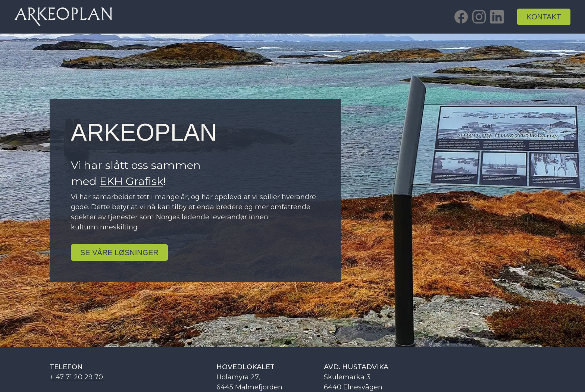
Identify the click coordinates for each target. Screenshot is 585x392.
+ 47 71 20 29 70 (76, 377)
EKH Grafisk (131, 181)
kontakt (544, 17)
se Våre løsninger (119, 253)
